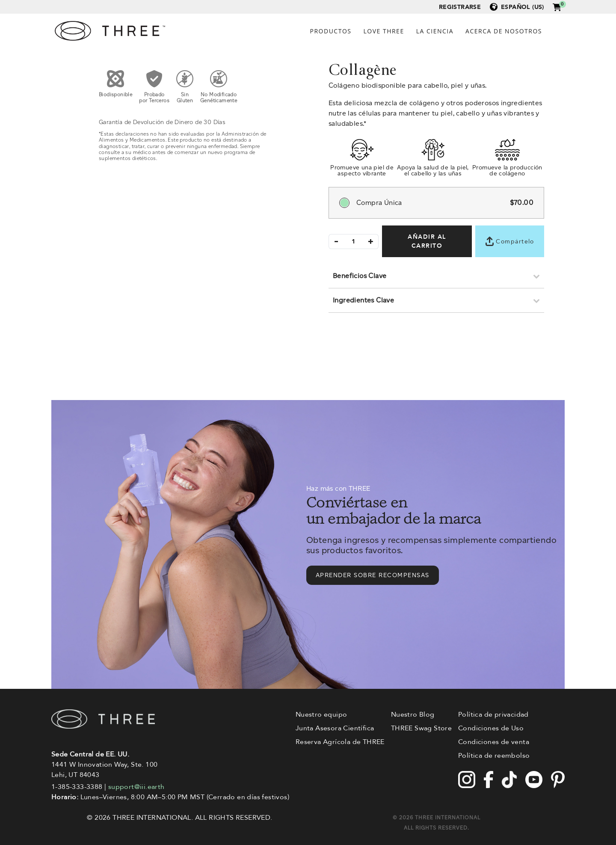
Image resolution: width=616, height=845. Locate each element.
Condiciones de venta (494, 742)
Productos (331, 31)
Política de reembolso (494, 756)
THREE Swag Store (421, 728)
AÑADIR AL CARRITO (427, 241)
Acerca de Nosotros (504, 31)
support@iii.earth (136, 787)
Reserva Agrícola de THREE (340, 742)
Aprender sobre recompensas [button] (373, 575)
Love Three (384, 31)
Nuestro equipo (321, 715)
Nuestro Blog (413, 715)
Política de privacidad (493, 715)
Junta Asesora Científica (335, 728)
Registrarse (460, 7)
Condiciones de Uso (491, 728)
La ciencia (435, 31)
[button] (557, 7)
